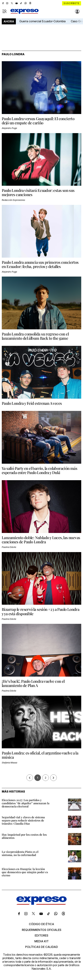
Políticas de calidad (42, 947)
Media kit (41, 941)
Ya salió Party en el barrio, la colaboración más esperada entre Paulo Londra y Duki (39, 470)
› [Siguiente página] (53, 778)
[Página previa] (30, 778)
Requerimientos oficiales (42, 930)
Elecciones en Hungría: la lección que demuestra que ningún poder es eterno (25, 872)
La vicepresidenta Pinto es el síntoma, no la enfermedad (20, 853)
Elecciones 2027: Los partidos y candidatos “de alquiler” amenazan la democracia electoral (26, 803)
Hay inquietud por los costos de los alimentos (24, 836)
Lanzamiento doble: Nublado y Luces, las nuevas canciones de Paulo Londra (41, 540)
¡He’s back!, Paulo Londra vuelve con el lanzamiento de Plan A (33, 683)
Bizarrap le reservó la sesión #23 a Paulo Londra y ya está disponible (41, 611)
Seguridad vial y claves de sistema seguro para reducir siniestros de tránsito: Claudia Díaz (23, 820)
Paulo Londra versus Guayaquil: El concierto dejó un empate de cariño (38, 121)
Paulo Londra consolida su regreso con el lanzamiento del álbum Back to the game (35, 336)
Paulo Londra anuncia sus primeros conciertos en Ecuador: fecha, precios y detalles (40, 264)
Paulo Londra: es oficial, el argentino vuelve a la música (40, 755)
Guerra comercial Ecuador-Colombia (42, 21)
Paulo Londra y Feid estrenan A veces (32, 403)
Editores (41, 935)
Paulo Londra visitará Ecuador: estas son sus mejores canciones (38, 192)
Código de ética (41, 924)
